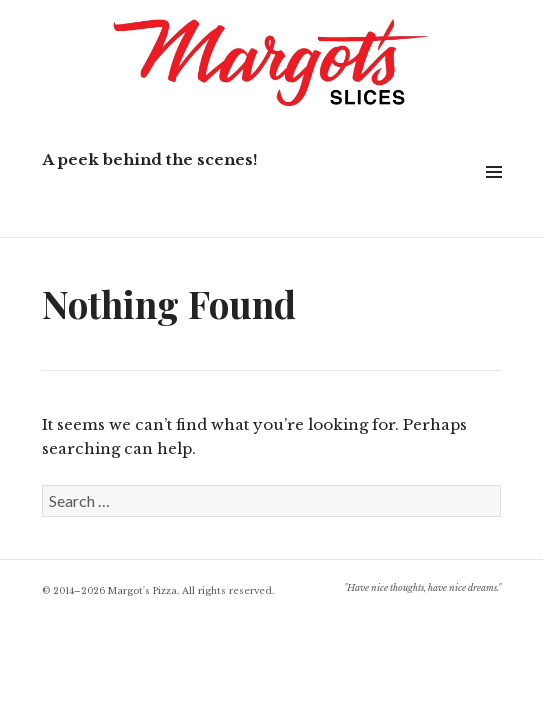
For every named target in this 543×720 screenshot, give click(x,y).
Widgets (493, 194)
